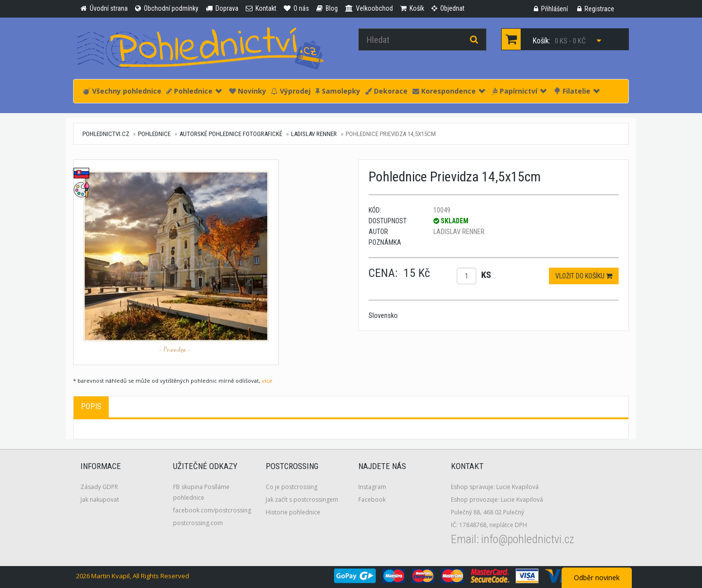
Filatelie (577, 91)
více (267, 381)
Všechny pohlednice (122, 91)
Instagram (372, 487)
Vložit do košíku (584, 276)
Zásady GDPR (99, 487)
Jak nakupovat (100, 500)
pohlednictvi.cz (106, 134)
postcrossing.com (198, 523)
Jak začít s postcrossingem (302, 500)
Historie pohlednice (293, 512)
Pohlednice (194, 91)
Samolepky (338, 91)
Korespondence (449, 91)
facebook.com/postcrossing (212, 510)
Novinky (248, 91)
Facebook (372, 500)
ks (486, 275)
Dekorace (386, 91)
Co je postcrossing (292, 487)
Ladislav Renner (314, 134)
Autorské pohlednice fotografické (231, 134)
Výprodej (291, 91)
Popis (91, 406)
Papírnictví (519, 91)
